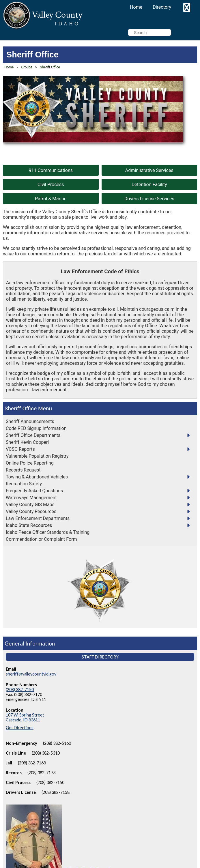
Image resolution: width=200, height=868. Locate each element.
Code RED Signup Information (36, 428)
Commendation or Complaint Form (41, 539)
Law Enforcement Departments (38, 518)
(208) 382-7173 (41, 773)
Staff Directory (100, 657)
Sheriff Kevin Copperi (27, 442)
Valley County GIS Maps (30, 505)
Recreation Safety (24, 484)
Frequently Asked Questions (34, 491)
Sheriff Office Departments (33, 435)
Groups (27, 67)
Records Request (23, 470)
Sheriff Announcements (30, 421)
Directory (162, 7)
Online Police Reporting (30, 463)
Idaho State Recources (29, 525)
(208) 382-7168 (32, 763)
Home (136, 7)
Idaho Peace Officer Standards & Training (48, 532)
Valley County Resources (31, 511)
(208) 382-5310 (46, 753)
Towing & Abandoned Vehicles (37, 477)
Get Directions (20, 728)
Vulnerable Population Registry (37, 456)
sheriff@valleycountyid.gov (31, 674)
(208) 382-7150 (20, 690)
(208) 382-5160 (57, 743)
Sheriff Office (21, 408)
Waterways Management (31, 498)
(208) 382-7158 (56, 792)
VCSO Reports (20, 449)
